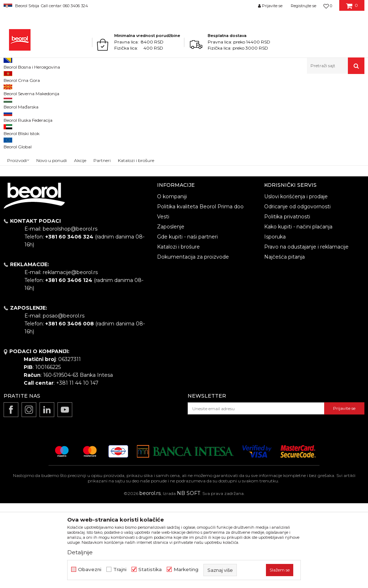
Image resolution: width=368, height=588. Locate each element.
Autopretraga (243, 113)
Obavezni (90, 570)
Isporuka (275, 321)
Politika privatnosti (287, 301)
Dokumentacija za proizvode (193, 342)
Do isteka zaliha (27, 158)
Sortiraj (276, 113)
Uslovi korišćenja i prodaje (296, 281)
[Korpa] (352, 8)
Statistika (150, 570)
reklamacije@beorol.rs (70, 357)
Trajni (120, 570)
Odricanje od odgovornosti (297, 291)
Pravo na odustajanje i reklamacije (306, 332)
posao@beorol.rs (64, 401)
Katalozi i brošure (178, 332)
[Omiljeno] (328, 6)
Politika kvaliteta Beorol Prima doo (200, 291)
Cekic (17, 149)
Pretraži (44, 204)
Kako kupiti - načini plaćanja (298, 311)
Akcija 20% (22, 141)
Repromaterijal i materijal (73, 89)
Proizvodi (32, 89)
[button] (336, 66)
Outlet (18, 132)
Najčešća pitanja (284, 342)
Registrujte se (303, 6)
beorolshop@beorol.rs (70, 314)
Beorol (10, 89)
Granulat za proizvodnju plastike (139, 89)
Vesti (163, 301)
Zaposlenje (171, 311)
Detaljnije (80, 552)
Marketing (186, 570)
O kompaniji (172, 281)
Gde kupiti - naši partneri (187, 321)
